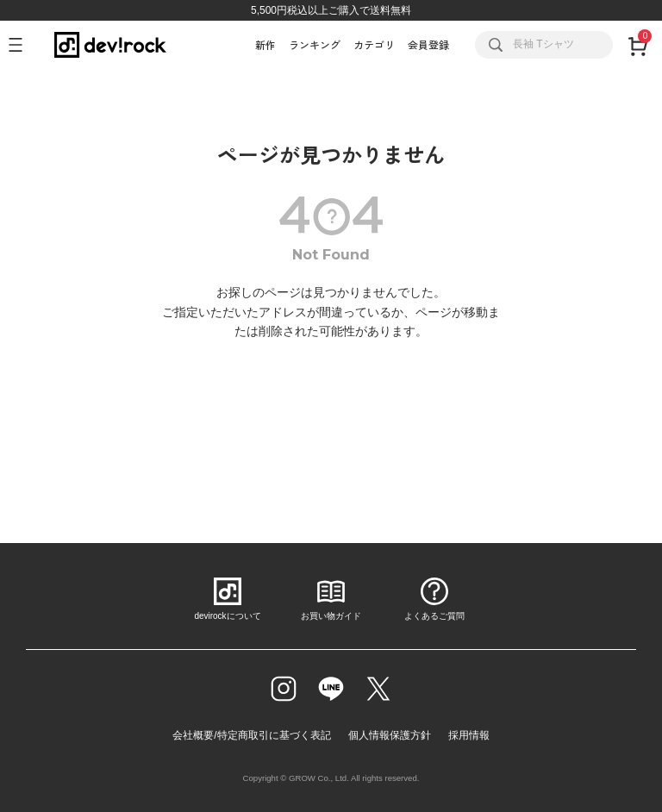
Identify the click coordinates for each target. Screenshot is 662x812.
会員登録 (428, 44)
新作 (265, 44)
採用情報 (469, 735)
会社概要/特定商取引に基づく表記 (251, 735)
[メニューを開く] (23, 45)
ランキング (315, 44)
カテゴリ (374, 44)
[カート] (637, 45)
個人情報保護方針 (390, 735)
